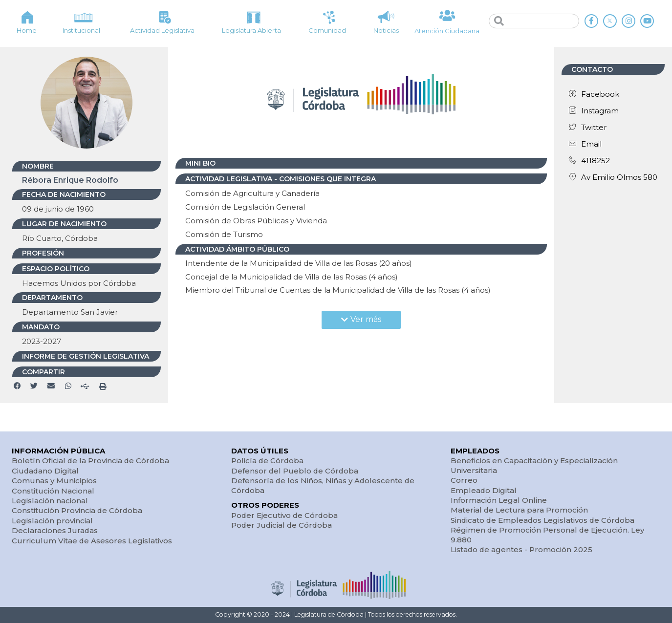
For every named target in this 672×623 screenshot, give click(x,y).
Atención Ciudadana (447, 31)
